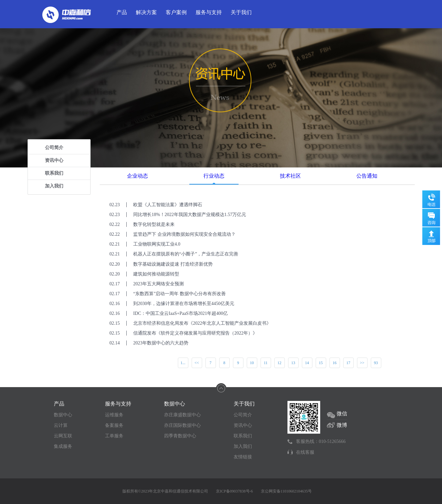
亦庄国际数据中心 (182, 425)
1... (183, 363)
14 (307, 363)
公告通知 (367, 176)
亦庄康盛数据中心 (182, 415)
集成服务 (63, 446)
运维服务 (114, 415)
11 (266, 363)
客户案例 (176, 12)
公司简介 (54, 148)
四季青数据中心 (180, 436)
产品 (122, 12)
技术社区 (290, 176)
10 (252, 363)
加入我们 (54, 186)
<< (197, 363)
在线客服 (305, 452)
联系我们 (54, 173)
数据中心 (63, 415)
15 (321, 363)
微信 (342, 414)
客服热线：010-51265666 (321, 441)
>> (362, 363)
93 (376, 363)
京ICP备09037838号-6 (234, 491)
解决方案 (146, 12)
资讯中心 (54, 160)
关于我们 (241, 12)
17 (348, 363)
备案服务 (114, 425)
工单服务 (114, 436)
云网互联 (63, 436)
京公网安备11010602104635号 (286, 491)
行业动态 (214, 176)
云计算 (61, 425)
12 (280, 363)
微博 (342, 425)
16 (335, 363)
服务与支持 (209, 12)
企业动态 (137, 176)
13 (293, 363)
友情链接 (243, 457)
